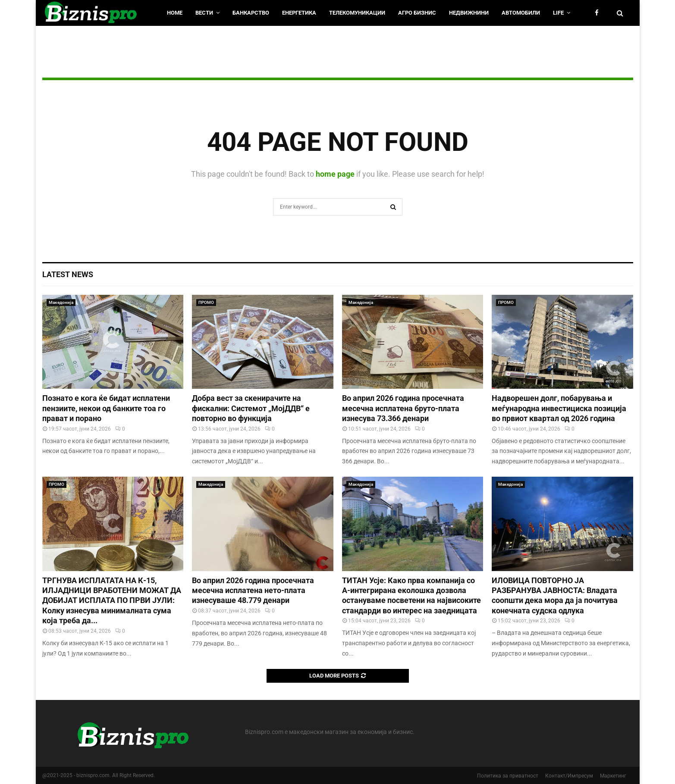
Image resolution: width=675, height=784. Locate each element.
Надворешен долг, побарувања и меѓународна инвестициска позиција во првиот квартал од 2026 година (559, 408)
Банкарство (251, 13)
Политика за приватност (508, 776)
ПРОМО (206, 302)
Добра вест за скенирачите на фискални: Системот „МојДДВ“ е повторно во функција (251, 408)
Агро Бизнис (417, 13)
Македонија (61, 302)
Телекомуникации (357, 13)
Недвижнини (469, 13)
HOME (175, 13)
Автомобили (521, 13)
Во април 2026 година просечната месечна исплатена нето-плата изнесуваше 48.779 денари (253, 590)
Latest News (68, 274)
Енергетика (299, 13)
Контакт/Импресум (569, 776)
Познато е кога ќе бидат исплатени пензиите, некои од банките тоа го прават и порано (106, 408)
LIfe (558, 13)
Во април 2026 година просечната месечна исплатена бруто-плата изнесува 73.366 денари (403, 408)
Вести (204, 13)
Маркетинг (613, 776)
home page (335, 174)
